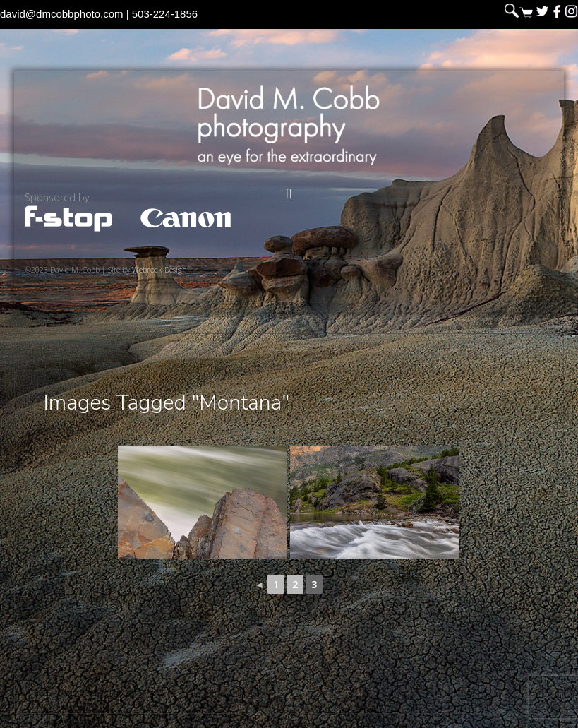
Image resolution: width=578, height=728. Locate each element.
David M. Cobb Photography (289, 125)
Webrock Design (159, 269)
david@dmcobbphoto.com (62, 14)
